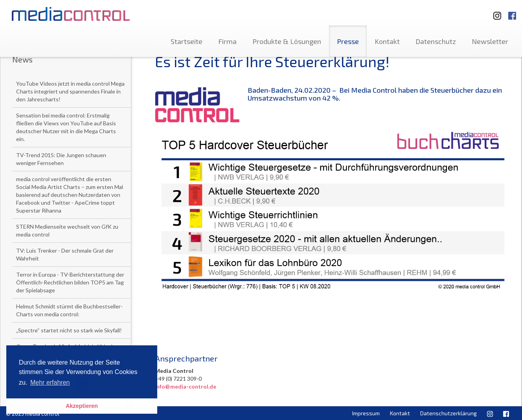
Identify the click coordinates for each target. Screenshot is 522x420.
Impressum (366, 413)
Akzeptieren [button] (82, 406)
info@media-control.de (186, 386)
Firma (227, 41)
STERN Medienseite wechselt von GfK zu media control (67, 230)
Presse (348, 41)
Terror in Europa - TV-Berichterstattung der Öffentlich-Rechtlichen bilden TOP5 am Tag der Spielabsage (70, 282)
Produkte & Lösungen (287, 41)
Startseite (187, 41)
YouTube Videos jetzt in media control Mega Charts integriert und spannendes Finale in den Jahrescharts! (70, 91)
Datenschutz (436, 41)
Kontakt (387, 41)
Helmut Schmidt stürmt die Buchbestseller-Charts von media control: (69, 310)
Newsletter (490, 41)
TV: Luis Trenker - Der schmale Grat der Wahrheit (65, 254)
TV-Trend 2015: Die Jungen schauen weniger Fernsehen (61, 159)
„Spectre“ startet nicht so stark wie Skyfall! (69, 330)
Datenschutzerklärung (448, 413)
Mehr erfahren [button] (50, 382)
